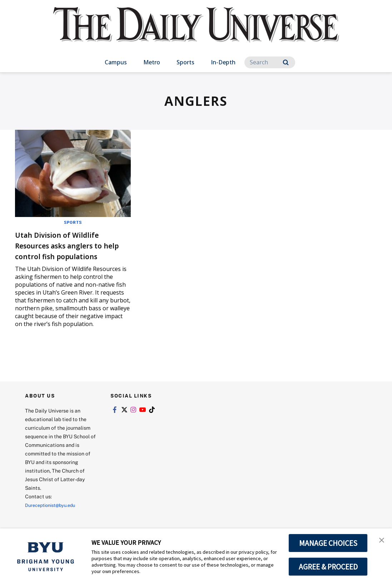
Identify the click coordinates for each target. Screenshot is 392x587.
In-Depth (223, 62)
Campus (116, 62)
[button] (380, 541)
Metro (152, 62)
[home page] (196, 32)
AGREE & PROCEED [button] (328, 567)
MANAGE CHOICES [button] (328, 543)
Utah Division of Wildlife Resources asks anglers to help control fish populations (69, 250)
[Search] (270, 62)
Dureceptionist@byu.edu (54, 516)
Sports (185, 62)
